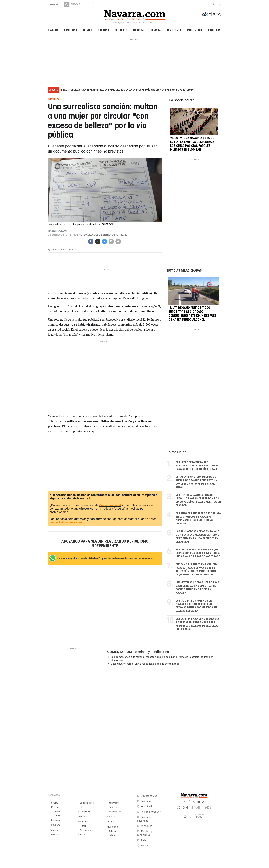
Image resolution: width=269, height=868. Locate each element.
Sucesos (56, 811)
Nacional (139, 30)
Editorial (55, 834)
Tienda (144, 846)
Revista (156, 30)
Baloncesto (85, 830)
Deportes (121, 30)
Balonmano (114, 803)
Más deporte (115, 811)
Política (55, 807)
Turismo (145, 840)
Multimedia (195, 30)
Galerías (112, 831)
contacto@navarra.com (66, 522)
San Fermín (174, 30)
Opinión (87, 30)
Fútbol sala (114, 807)
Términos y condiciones (151, 652)
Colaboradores (87, 803)
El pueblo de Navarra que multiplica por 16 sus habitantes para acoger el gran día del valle (197, 466)
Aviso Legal (147, 826)
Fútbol (83, 826)
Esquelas (214, 30)
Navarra (53, 30)
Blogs (83, 807)
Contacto (146, 801)
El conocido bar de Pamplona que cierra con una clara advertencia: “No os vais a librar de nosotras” (198, 553)
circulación (60, 250)
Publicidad (146, 807)
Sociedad (56, 820)
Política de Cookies (151, 812)
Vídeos (112, 835)
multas (73, 250)
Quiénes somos (149, 796)
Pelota (83, 834)
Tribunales (56, 816)
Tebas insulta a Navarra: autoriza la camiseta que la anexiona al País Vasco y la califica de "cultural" (127, 90)
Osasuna (103, 30)
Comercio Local (110, 505)
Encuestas (85, 811)
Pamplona (71, 30)
